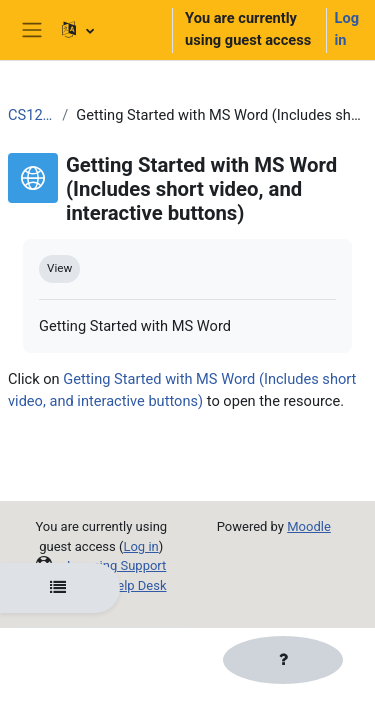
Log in (347, 29)
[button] (108, 30)
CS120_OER (31, 115)
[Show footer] (283, 660)
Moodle (309, 526)
